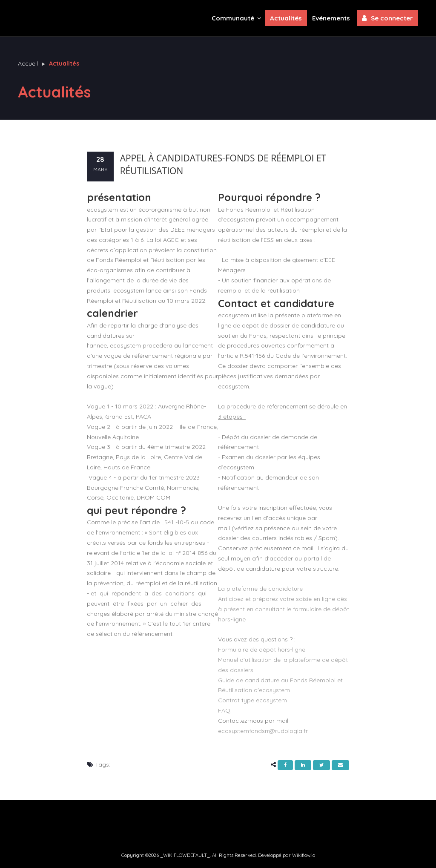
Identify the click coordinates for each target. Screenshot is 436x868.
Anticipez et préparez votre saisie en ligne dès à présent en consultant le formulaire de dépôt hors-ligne (284, 609)
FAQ (224, 710)
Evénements (331, 18)
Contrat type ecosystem (252, 700)
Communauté (237, 18)
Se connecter (387, 18)
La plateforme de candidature (260, 589)
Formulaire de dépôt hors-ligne (262, 650)
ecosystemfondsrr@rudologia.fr (263, 731)
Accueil (28, 63)
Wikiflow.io (304, 855)
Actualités (286, 18)
